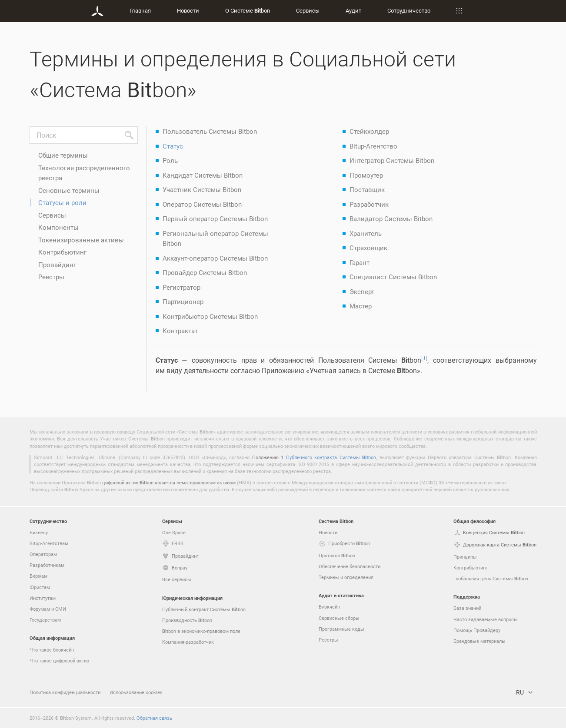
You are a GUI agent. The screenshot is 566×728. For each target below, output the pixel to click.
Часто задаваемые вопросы (486, 619)
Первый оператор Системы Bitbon (215, 218)
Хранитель (366, 233)
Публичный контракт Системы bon (204, 609)
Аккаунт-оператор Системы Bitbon (215, 258)
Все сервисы (177, 579)
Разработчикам (47, 565)
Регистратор (181, 287)
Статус (173, 146)
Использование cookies (136, 692)
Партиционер (183, 301)
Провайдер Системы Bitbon (205, 272)
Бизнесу (39, 532)
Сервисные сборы (339, 618)
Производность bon (187, 620)
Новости (188, 10)
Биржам (38, 576)
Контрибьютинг (62, 252)
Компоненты (58, 227)
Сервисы (308, 10)
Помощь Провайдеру (477, 630)
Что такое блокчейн (52, 650)
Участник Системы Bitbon (202, 189)
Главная (140, 10)
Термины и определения (346, 577)
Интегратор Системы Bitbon (392, 160)
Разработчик (369, 204)
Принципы (465, 557)
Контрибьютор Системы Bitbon (210, 316)
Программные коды (341, 629)
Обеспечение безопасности (350, 566)
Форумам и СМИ (48, 609)
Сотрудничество (409, 10)
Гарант (360, 262)
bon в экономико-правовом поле (201, 631)
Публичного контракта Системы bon (331, 457)
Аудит (353, 10)
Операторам (43, 554)
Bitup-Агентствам (49, 543)
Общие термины (63, 155)
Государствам (45, 620)
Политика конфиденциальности (65, 692)
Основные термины (69, 190)
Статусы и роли (62, 202)
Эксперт (362, 291)
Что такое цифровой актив (59, 660)
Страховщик (368, 248)
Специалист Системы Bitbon (393, 277)
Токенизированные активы (81, 240)
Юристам (40, 587)
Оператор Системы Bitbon (202, 204)
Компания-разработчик (188, 642)
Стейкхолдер (369, 131)
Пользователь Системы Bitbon (210, 131)
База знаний (467, 608)
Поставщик (367, 189)
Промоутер (366, 175)
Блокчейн (329, 607)
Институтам (43, 598)
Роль (170, 160)
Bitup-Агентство (373, 146)
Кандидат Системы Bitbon (203, 175)
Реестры (51, 277)
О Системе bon (248, 10)
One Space (174, 532)
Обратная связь (154, 718)
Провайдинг (57, 265)
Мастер (361, 306)
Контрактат (180, 331)
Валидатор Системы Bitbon (391, 218)
